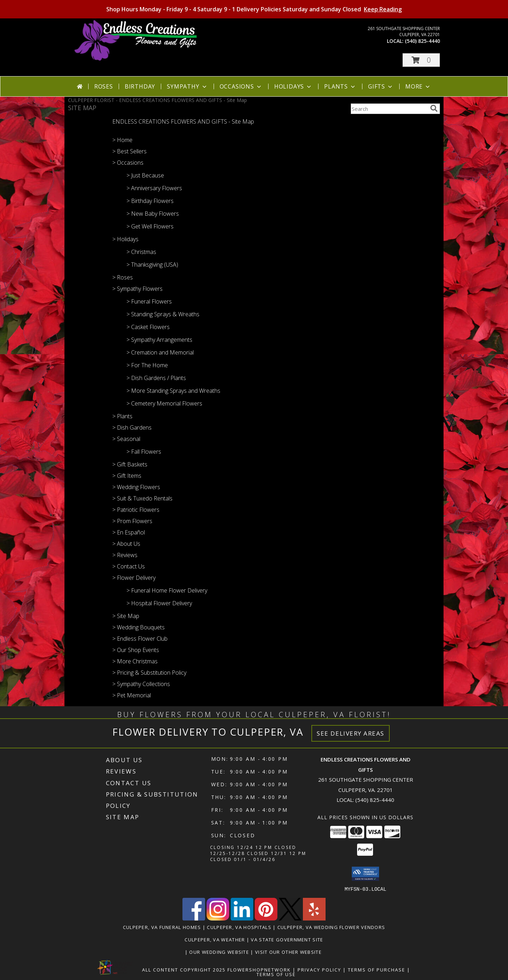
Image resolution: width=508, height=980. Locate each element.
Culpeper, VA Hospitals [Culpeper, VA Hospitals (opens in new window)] (239, 927)
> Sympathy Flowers (137, 289)
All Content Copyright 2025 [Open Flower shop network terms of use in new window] (184, 969)
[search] (434, 108)
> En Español (129, 532)
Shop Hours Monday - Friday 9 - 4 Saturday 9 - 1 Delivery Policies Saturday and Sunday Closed (254, 9)
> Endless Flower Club (140, 639)
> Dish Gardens (132, 427)
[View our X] (290, 918)
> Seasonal (126, 439)
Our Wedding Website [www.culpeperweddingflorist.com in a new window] (220, 952)
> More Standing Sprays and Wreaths (173, 391)
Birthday (140, 86)
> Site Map (126, 616)
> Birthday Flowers (150, 201)
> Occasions (128, 163)
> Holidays (125, 239)
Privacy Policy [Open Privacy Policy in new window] (319, 969)
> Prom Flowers (132, 521)
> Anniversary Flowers (154, 188)
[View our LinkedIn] (242, 918)
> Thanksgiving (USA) (152, 265)
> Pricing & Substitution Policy (149, 673)
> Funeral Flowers (149, 301)
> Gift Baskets (130, 464)
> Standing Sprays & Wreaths (163, 314)
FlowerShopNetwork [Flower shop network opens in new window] (259, 969)
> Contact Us (129, 566)
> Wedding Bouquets (139, 627)
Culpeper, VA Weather (215, 939)
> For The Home (147, 365)
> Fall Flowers (144, 452)
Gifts (381, 86)
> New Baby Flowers (153, 214)
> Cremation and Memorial (160, 352)
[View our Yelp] (314, 918)
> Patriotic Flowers (136, 510)
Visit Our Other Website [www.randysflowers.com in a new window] (289, 952)
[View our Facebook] (194, 918)
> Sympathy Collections (141, 684)
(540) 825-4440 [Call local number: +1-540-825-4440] (422, 41)
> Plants (122, 416)
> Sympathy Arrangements (159, 340)
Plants (340, 86)
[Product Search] (389, 109)
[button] (421, 60)
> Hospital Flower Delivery (159, 603)
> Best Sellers (129, 151)
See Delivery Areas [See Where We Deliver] (351, 733)
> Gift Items (127, 476)
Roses (104, 86)
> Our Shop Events (136, 650)
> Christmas (141, 252)
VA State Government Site (287, 939)
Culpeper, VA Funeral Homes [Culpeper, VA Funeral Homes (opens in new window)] (162, 927)
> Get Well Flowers (150, 226)
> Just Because (145, 175)
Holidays (293, 86)
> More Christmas (135, 661)
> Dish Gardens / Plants (156, 378)
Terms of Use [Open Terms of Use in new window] (276, 974)
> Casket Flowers (148, 327)
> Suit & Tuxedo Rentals (142, 498)
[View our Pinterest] (266, 918)
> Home (122, 140)
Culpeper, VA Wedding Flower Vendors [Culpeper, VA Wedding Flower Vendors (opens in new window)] (331, 927)
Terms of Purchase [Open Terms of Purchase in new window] (377, 969)
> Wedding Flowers (136, 487)
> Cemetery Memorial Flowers (164, 403)
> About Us (126, 544)
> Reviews (125, 555)
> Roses (123, 277)
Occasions (241, 86)
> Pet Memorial (132, 695)
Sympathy (187, 86)
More (418, 86)
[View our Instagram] (218, 918)
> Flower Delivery (134, 578)
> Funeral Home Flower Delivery (167, 590)
